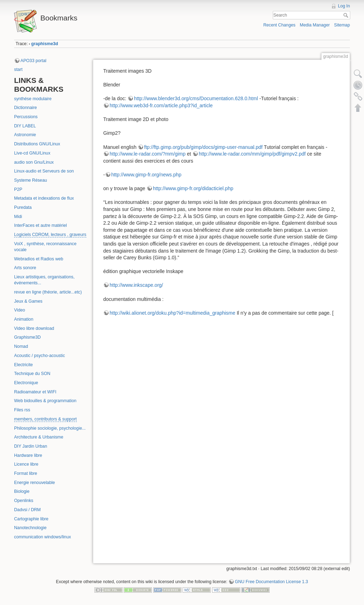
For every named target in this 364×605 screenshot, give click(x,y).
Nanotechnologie (30, 528)
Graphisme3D (27, 337)
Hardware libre (28, 455)
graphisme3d (45, 44)
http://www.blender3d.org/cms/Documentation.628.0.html (196, 98)
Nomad (21, 346)
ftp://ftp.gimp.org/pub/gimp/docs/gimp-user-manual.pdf (203, 147)
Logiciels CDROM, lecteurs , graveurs (50, 235)
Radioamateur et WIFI (35, 392)
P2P (18, 189)
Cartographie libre (31, 519)
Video (20, 310)
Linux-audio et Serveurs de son (44, 171)
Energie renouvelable (35, 483)
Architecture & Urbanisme (39, 437)
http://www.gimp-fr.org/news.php (146, 175)
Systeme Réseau (30, 180)
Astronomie (25, 135)
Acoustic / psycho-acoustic (39, 356)
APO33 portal (33, 61)
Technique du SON (32, 374)
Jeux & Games (28, 301)
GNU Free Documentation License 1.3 (271, 582)
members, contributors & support (45, 419)
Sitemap (342, 25)
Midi (18, 217)
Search (347, 15)
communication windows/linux (42, 537)
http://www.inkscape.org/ (136, 285)
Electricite (23, 365)
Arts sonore (25, 268)
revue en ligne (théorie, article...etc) (48, 292)
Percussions (26, 117)
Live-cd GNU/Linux (32, 153)
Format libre (26, 473)
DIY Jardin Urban (31, 446)
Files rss (22, 410)
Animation (24, 319)
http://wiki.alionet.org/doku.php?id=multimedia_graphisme (172, 313)
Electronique (26, 383)
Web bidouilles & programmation (45, 401)
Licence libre (26, 464)
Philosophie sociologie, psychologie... (50, 428)
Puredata (23, 207)
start (18, 69)
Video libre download (34, 328)
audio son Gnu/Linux (34, 162)
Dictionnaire (26, 108)
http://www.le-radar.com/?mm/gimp (148, 154)
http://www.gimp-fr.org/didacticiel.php (193, 188)
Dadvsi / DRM (27, 510)
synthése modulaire (33, 99)
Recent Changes (279, 25)
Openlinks (24, 501)
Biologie (22, 491)
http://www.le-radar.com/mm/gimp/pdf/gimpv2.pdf (252, 154)
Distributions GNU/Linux (37, 144)
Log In (344, 6)
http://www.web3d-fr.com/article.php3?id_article (161, 105)
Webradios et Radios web (39, 259)
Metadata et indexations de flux (44, 198)
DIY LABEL (25, 126)
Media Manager (315, 25)
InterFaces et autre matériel (41, 225)
